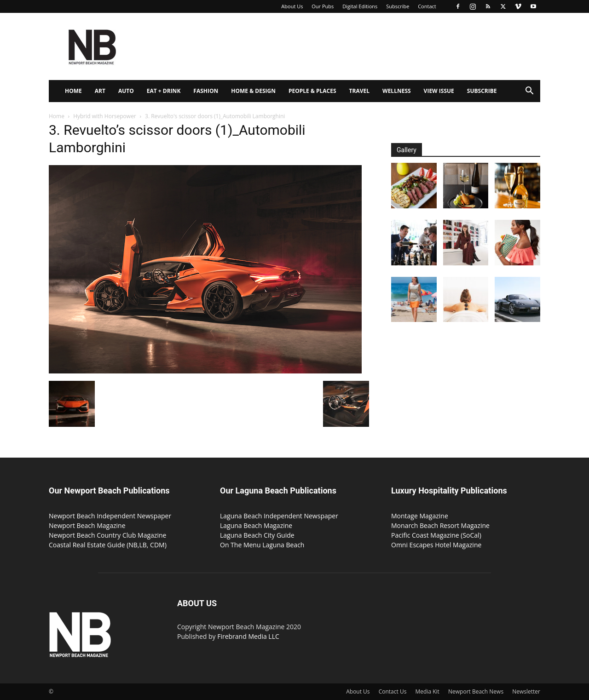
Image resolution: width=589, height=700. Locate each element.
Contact (427, 6)
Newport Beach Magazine (87, 525)
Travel (359, 91)
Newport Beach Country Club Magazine (107, 535)
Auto (126, 91)
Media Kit (427, 691)
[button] (529, 92)
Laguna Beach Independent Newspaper (279, 516)
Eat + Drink (164, 91)
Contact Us (393, 691)
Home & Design (253, 91)
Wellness (397, 91)
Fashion (206, 91)
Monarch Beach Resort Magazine (440, 525)
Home (73, 91)
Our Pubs (323, 6)
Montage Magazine (420, 516)
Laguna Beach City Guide (257, 535)
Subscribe (398, 6)
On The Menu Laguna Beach (262, 545)
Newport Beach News (476, 691)
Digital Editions (360, 6)
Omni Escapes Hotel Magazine (436, 545)
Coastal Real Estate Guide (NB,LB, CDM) (108, 545)
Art (100, 91)
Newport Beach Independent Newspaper (110, 516)
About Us (292, 6)
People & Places (312, 91)
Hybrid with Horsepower (105, 116)
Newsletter (526, 691)
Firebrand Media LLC (248, 636)
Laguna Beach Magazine (256, 525)
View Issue (439, 91)
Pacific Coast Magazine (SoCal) (436, 535)
